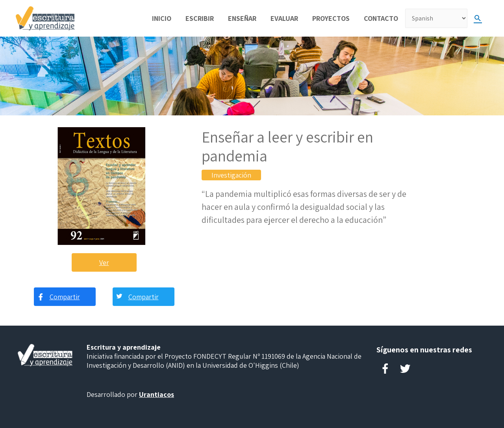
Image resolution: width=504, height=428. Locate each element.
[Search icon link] (478, 18)
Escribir (200, 18)
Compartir (65, 297)
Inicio (162, 18)
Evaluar (284, 18)
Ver (104, 262)
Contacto (381, 18)
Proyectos (331, 18)
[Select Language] (436, 18)
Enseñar (242, 18)
